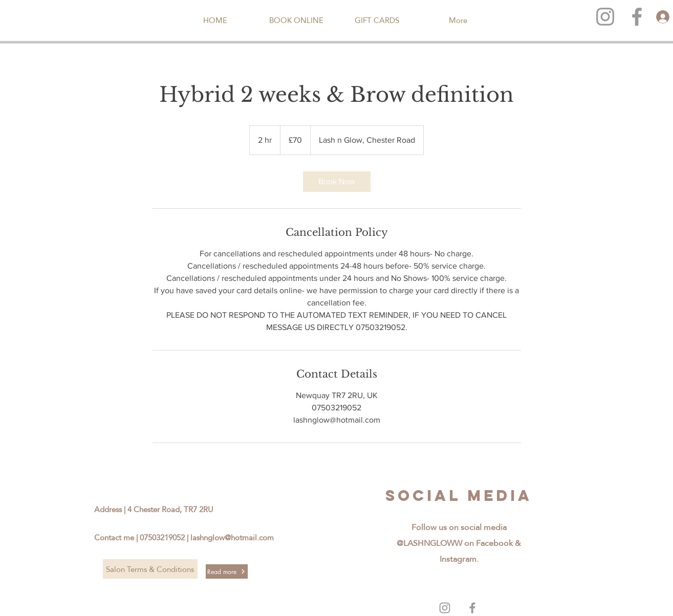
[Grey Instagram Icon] (605, 17)
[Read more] (227, 571)
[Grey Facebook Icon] (472, 608)
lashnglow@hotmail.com (232, 537)
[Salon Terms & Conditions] (150, 569)
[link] (337, 182)
